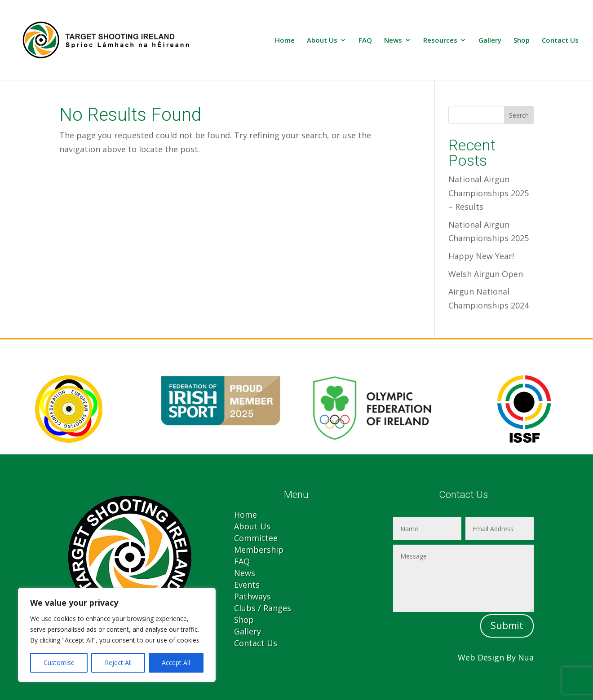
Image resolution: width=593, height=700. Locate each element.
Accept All (176, 663)
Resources (440, 41)
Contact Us (560, 41)
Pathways (252, 596)
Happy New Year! (481, 256)
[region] (117, 635)
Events (247, 585)
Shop (522, 41)
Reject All (118, 663)
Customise (59, 663)
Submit (507, 625)
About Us (322, 41)
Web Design (481, 657)
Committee (256, 538)
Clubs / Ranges (263, 608)
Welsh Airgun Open (486, 274)
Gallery (490, 41)
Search (519, 115)
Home (285, 41)
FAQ (365, 41)
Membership (259, 550)
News (393, 41)
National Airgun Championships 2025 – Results (489, 193)
